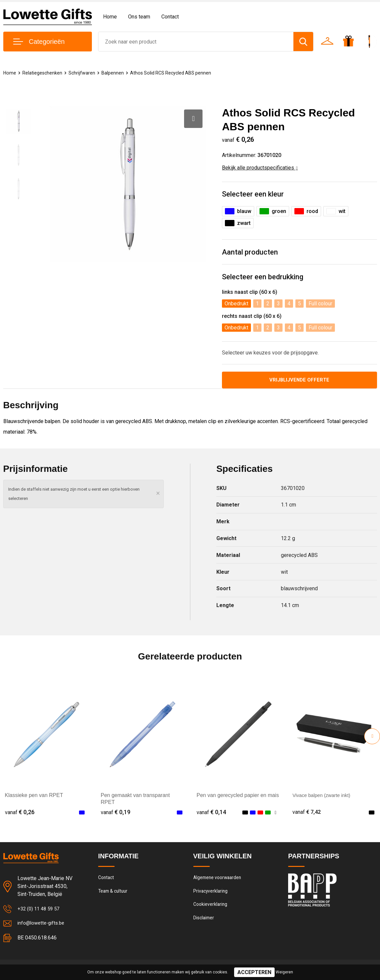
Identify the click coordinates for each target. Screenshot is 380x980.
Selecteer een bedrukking (263, 277)
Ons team (139, 17)
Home (110, 17)
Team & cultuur (115, 893)
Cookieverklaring (211, 907)
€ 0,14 (211, 813)
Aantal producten (250, 252)
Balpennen (114, 73)
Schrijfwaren (83, 73)
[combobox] (196, 42)
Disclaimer (204, 922)
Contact (170, 17)
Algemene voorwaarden (219, 879)
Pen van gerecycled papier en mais (238, 796)
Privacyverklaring (211, 893)
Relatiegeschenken (43, 73)
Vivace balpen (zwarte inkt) (324, 796)
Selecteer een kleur (253, 194)
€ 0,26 (20, 813)
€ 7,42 (307, 813)
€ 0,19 (116, 813)
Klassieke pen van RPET (34, 796)
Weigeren (284, 972)
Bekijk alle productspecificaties (260, 168)
